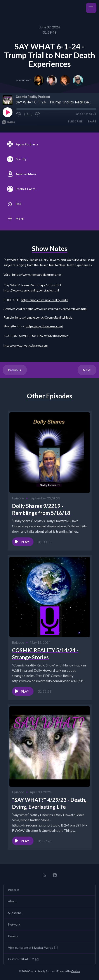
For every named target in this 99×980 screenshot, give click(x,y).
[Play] (7, 112)
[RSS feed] (44, 875)
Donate (13, 936)
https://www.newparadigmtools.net (37, 275)
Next (87, 370)
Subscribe (75, 121)
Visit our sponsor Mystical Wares (33, 948)
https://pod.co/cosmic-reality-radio (45, 300)
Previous (15, 370)
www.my (20, 345)
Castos (76, 971)
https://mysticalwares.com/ (44, 326)
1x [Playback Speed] (28, 114)
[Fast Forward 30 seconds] (38, 114)
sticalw (31, 345)
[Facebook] (55, 875)
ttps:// (10, 345)
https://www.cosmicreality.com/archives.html (56, 309)
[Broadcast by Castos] (8, 122)
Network (14, 924)
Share (92, 121)
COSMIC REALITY (24, 959)
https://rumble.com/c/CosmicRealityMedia (44, 317)
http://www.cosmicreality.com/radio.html (31, 290)
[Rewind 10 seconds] (19, 114)
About (12, 901)
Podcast (14, 890)
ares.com (42, 345)
